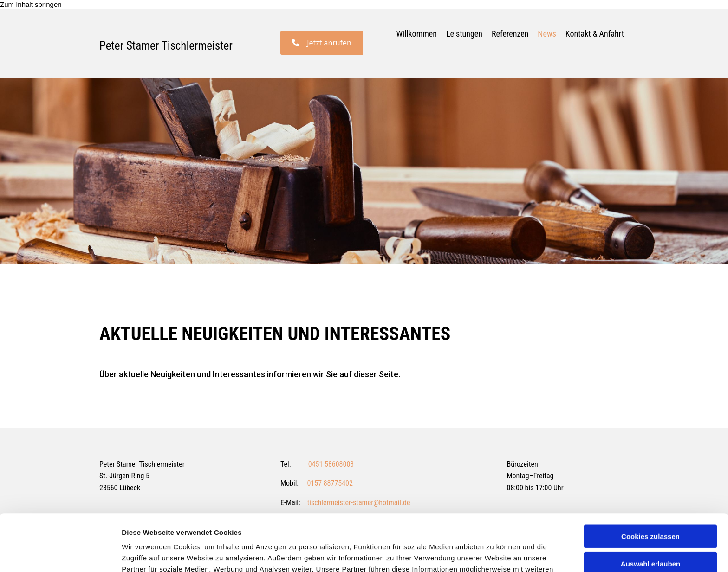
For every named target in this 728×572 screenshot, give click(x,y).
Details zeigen (494, 554)
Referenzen (510, 34)
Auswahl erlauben (650, 507)
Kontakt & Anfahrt (595, 34)
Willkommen (416, 34)
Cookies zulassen (650, 479)
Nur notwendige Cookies (650, 534)
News (547, 34)
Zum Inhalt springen (31, 4)
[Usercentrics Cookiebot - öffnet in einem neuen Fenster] (60, 554)
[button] (322, 43)
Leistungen (464, 34)
